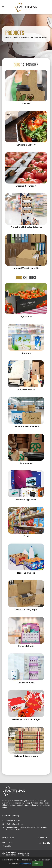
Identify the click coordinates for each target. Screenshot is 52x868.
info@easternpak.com (14, 824)
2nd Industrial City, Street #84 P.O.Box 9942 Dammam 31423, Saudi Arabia (26, 828)
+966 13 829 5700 (13, 821)
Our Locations (8, 843)
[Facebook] (40, 843)
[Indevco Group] (9, 854)
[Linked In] (44, 843)
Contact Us (7, 846)
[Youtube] (48, 843)
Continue (38, 864)
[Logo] (26, 7)
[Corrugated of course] (24, 854)
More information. (25, 864)
